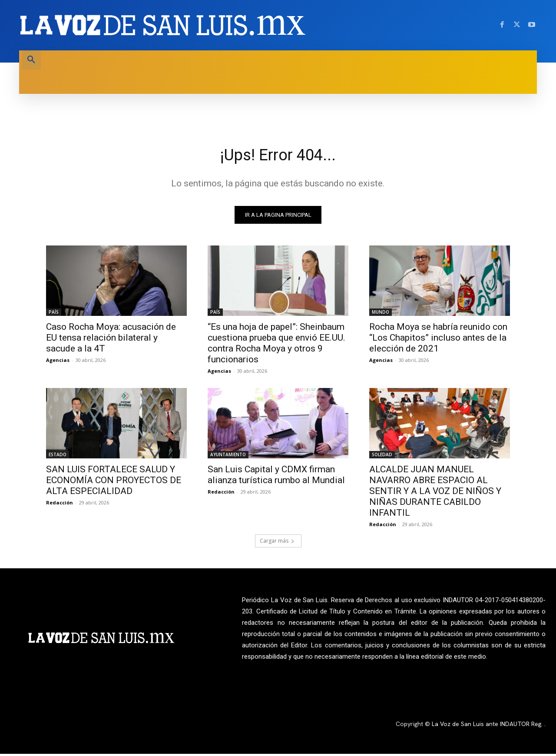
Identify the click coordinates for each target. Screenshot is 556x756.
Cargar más (277, 543)
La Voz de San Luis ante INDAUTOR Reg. (488, 726)
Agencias (58, 362)
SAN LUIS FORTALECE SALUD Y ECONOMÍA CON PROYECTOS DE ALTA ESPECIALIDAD (114, 482)
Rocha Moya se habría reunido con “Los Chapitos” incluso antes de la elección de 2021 (438, 340)
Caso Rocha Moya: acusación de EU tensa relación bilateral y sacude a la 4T (111, 340)
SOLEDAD (382, 457)
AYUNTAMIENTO (228, 457)
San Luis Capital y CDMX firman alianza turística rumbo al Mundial (276, 477)
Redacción (60, 505)
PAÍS (54, 314)
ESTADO (58, 457)
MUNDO (381, 314)
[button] (31, 60)
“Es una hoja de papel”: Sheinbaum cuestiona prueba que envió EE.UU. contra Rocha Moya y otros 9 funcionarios (276, 345)
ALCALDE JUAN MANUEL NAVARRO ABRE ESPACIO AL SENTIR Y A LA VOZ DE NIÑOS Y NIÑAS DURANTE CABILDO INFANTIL (435, 493)
